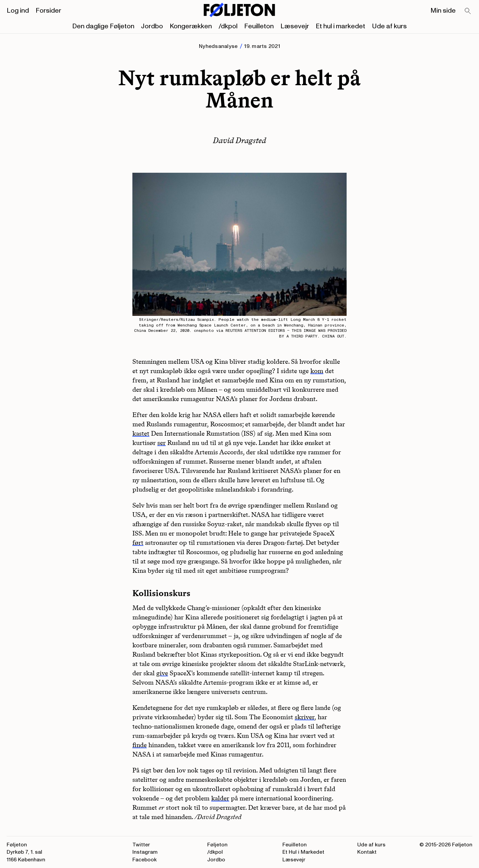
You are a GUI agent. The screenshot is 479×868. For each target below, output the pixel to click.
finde (140, 745)
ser (161, 443)
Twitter (141, 845)
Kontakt (367, 852)
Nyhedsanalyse (218, 46)
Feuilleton (259, 26)
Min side (443, 11)
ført (138, 542)
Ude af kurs (389, 26)
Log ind (18, 11)
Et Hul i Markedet (303, 852)
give (162, 673)
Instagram (145, 852)
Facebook (145, 860)
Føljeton (217, 845)
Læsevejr (295, 26)
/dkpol (228, 26)
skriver (305, 717)
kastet (141, 433)
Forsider (48, 11)
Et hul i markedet (340, 26)
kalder (220, 798)
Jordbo (152, 26)
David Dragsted (239, 140)
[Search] (468, 11)
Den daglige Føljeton (103, 26)
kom (317, 371)
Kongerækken (191, 26)
